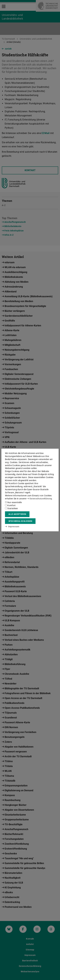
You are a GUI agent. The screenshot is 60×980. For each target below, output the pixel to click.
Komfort (10, 505)
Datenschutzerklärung (39, 499)
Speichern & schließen (20, 521)
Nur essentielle (13, 502)
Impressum (12, 526)
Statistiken (11, 508)
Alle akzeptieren (17, 514)
